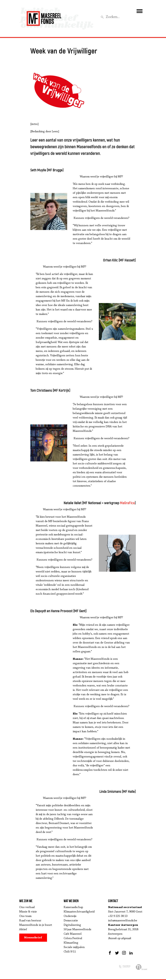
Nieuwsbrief (33, 938)
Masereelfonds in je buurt (36, 925)
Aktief (23, 929)
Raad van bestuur (30, 921)
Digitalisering (72, 925)
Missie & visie (28, 912)
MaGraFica (127, 503)
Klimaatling (71, 943)
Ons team (25, 916)
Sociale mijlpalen (74, 947)
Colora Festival (73, 938)
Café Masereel (73, 934)
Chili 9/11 (70, 952)
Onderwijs (70, 916)
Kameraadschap (73, 907)
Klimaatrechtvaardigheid (79, 912)
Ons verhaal (27, 907)
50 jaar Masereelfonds (77, 929)
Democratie (71, 921)
